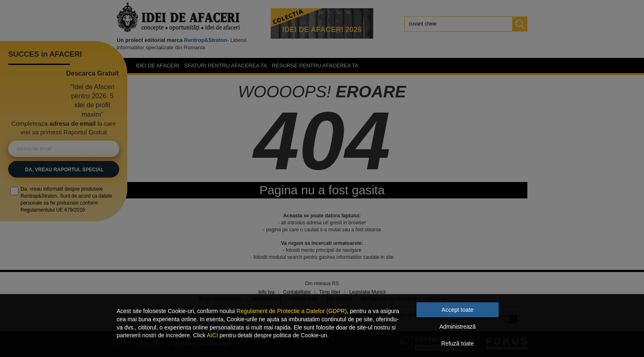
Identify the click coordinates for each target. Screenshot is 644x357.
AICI (212, 335)
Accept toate (458, 310)
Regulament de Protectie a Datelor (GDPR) (292, 311)
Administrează (458, 327)
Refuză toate (457, 343)
